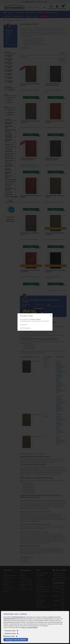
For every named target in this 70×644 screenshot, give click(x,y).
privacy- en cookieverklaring (29, 627)
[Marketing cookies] (4, 636)
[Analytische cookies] (4, 633)
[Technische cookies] (4, 631)
